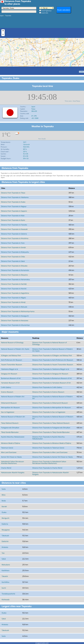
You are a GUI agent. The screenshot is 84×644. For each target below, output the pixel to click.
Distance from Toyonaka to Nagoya (14, 207)
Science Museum (7, 392)
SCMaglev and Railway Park (11, 356)
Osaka (4, 512)
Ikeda (4, 501)
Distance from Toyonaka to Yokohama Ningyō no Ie (51, 369)
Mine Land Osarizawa (9, 452)
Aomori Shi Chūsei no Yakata (11, 457)
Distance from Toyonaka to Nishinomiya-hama (18, 312)
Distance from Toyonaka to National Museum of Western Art (53, 418)
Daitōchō (5, 541)
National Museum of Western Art (13, 417)
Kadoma (5, 524)
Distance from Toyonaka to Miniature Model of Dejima (52, 443)
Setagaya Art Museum (9, 374)
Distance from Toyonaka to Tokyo (13, 193)
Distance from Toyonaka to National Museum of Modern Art (53, 398)
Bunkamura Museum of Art (11, 378)
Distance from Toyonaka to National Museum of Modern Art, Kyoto (53, 350)
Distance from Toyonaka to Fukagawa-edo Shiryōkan (51, 428)
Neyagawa (6, 530)
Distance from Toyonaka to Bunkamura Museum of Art (52, 378)
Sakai (4, 559)
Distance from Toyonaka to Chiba (13, 257)
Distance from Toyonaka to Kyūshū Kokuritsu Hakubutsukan (49, 438)
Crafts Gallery (6, 387)
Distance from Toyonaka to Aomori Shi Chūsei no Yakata (53, 457)
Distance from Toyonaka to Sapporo (14, 211)
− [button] (3, 34)
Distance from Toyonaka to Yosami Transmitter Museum (53, 365)
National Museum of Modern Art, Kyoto (15, 349)
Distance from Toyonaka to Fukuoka (14, 225)
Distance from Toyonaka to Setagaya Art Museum (50, 374)
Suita (4, 489)
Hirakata (5, 547)
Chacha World (6, 468)
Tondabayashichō (8, 594)
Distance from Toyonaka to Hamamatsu (15, 280)
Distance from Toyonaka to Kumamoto (15, 270)
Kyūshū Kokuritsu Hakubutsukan (13, 437)
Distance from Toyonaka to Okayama (14, 275)
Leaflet (81, 72)
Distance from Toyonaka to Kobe (13, 216)
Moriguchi (5, 518)
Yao (3, 553)
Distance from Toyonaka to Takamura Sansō (48, 448)
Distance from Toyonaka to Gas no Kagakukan (49, 412)
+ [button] (3, 31)
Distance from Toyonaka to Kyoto (13, 220)
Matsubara (6, 565)
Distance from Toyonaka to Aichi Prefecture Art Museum (53, 360)
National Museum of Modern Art (13, 397)
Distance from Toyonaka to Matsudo (14, 307)
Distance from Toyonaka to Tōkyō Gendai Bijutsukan (51, 432)
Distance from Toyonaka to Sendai (13, 248)
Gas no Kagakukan (8, 412)
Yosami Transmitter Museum (12, 365)
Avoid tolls (45, 13)
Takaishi (5, 576)
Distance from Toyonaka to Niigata (13, 298)
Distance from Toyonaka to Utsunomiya (15, 325)
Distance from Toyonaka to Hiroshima (15, 239)
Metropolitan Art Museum (10, 408)
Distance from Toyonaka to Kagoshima (15, 293)
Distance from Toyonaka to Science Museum (48, 392)
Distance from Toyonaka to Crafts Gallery (47, 387)
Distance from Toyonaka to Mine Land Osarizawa (50, 452)
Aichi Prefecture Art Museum (12, 360)
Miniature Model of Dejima (11, 443)
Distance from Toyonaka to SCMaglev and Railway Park (52, 356)
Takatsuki (5, 536)
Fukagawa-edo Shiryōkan (10, 428)
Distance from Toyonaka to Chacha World (47, 468)
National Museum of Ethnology (12, 343)
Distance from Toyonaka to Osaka (13, 202)
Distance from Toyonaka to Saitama (14, 234)
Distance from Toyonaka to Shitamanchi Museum (50, 403)
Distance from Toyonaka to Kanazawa (15, 321)
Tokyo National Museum (10, 423)
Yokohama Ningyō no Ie (10, 369)
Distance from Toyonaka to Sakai (13, 261)
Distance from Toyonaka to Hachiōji (14, 284)
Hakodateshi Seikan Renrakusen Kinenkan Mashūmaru (13, 463)
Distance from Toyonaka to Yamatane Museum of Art (52, 383)
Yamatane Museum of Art (10, 383)
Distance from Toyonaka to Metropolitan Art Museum (52, 408)
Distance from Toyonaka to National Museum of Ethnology (50, 344)
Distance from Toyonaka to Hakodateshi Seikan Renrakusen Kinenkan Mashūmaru (49, 463)
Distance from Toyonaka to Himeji (13, 302)
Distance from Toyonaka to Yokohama (15, 197)
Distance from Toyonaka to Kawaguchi (15, 316)
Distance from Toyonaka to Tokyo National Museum (51, 423)
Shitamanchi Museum (9, 403)
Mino (4, 495)
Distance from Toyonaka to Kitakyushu (15, 252)
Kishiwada (6, 600)
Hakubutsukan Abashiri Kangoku (13, 473)
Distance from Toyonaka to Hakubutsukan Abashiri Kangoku (51, 474)
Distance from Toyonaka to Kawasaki (14, 229)
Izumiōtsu (5, 582)
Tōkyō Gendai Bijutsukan (10, 432)
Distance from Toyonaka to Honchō (14, 289)
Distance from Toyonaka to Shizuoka (14, 266)
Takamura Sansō (7, 448)
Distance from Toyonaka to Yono (13, 243)
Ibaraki (4, 507)
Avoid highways (46, 11)
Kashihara (5, 571)
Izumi (4, 588)
